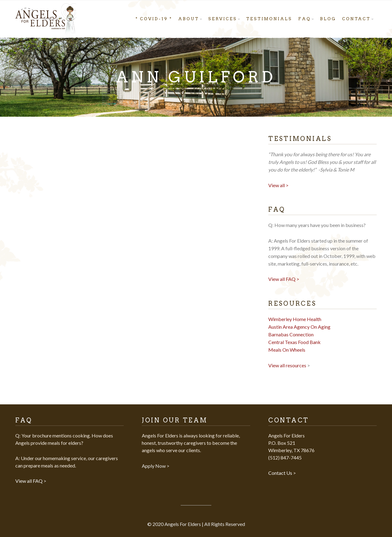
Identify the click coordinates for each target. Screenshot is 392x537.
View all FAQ (29, 481)
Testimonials (269, 19)
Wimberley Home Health (295, 319)
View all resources (287, 365)
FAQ (305, 19)
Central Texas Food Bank (294, 342)
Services (223, 19)
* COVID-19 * (154, 19)
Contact (356, 19)
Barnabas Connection (291, 334)
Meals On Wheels (287, 350)
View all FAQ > (284, 279)
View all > (278, 185)
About (189, 19)
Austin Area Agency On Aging (299, 327)
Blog (328, 19)
